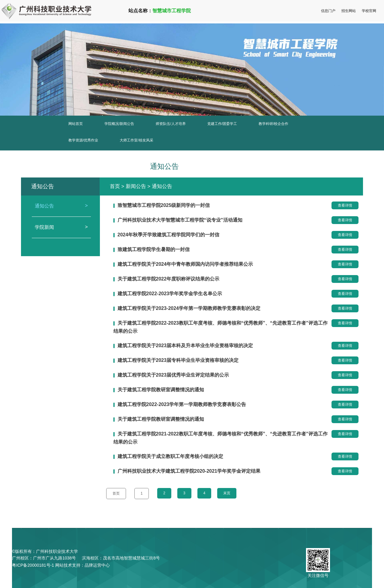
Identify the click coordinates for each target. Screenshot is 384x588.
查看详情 (345, 205)
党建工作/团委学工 (222, 124)
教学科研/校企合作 (273, 124)
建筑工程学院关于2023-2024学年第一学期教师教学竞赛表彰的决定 (189, 308)
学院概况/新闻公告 (119, 124)
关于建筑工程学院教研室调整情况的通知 (161, 390)
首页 (115, 186)
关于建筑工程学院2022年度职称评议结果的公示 (169, 279)
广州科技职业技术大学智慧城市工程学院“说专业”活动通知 (180, 220)
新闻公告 (136, 186)
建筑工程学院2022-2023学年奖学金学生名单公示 (170, 294)
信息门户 (328, 11)
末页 (229, 493)
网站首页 (76, 124)
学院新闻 (61, 227)
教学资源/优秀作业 (83, 140)
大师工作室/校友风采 (136, 140)
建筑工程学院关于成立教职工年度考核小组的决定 (170, 456)
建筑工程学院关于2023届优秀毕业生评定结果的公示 (173, 375)
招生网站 (349, 11)
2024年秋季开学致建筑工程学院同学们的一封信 (169, 235)
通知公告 (61, 206)
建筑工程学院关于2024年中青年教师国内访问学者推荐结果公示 (185, 264)
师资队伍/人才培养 (171, 124)
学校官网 (369, 11)
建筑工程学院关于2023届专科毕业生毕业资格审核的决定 (178, 360)
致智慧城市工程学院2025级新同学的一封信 (164, 205)
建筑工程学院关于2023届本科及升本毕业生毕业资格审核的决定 (185, 346)
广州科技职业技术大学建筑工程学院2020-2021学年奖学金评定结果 (189, 471)
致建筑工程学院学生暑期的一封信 (154, 249)
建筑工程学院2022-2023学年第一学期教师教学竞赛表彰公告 (182, 404)
